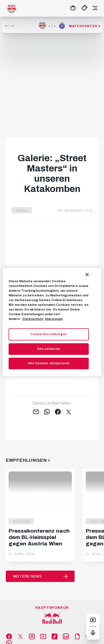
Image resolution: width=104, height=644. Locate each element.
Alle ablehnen (49, 349)
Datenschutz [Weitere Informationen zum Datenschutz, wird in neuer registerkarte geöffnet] (33, 319)
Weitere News (27, 576)
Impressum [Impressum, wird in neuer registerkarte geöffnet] (54, 319)
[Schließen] (87, 274)
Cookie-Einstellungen (49, 334)
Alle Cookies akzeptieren (49, 363)
